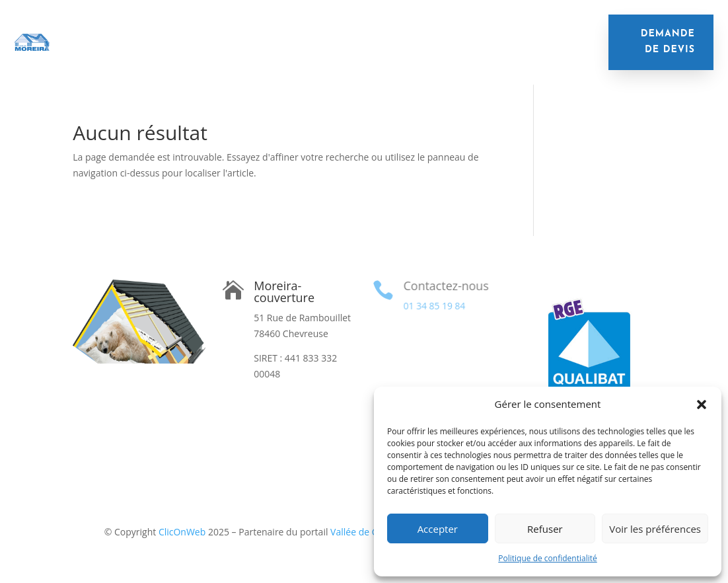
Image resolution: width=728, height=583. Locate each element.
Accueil (135, 32)
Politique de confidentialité (547, 558)
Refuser (545, 529)
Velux (303, 52)
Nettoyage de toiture (487, 32)
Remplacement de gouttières (199, 52)
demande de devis (668, 42)
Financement (365, 52)
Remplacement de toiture (353, 32)
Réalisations (445, 52)
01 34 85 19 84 (433, 306)
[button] (702, 405)
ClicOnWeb (182, 532)
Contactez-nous (445, 286)
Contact (512, 52)
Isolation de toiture (222, 32)
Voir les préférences (655, 529)
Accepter (438, 529)
